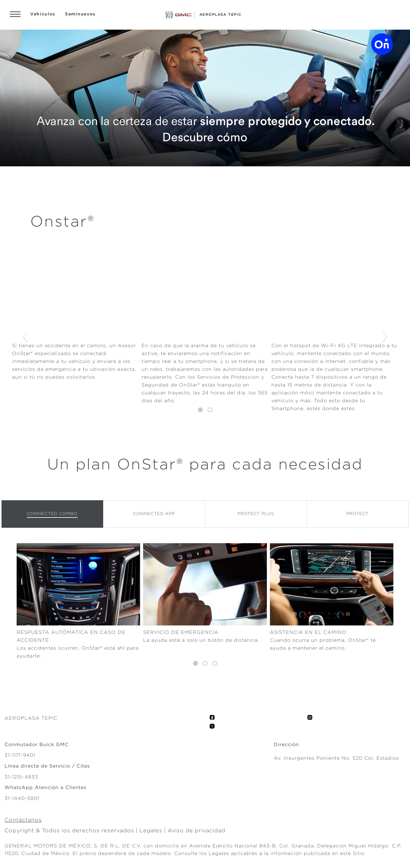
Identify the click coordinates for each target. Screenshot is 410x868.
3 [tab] (215, 663)
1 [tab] (200, 410)
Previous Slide (25, 337)
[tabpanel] (205, 336)
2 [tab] (210, 410)
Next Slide (385, 337)
